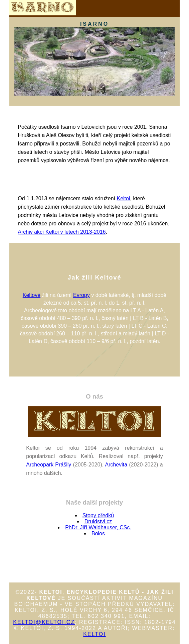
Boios (98, 533)
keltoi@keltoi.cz (44, 622)
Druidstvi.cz (98, 521)
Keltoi (123, 198)
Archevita (116, 465)
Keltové (32, 295)
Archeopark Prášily (49, 465)
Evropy (81, 295)
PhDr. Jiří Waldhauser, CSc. (98, 527)
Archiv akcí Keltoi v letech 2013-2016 (62, 232)
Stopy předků (98, 515)
